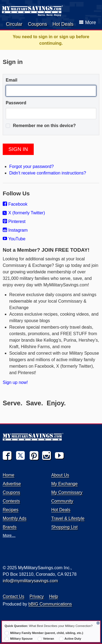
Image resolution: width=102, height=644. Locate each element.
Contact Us (13, 596)
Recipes (11, 510)
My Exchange (64, 484)
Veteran (46, 639)
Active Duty (70, 639)
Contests (11, 501)
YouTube (14, 239)
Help (54, 596)
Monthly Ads (15, 518)
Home (9, 475)
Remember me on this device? (41, 126)
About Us (60, 475)
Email (12, 80)
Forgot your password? (32, 166)
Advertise (12, 484)
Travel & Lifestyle (68, 518)
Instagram (15, 230)
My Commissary (67, 492)
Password (16, 103)
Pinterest (14, 221)
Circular (14, 24)
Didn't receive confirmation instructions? (48, 173)
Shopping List (64, 527)
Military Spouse (19, 639)
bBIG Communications (50, 604)
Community (62, 501)
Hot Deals (63, 24)
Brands (10, 527)
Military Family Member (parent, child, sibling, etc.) (44, 633)
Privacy (37, 596)
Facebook (15, 204)
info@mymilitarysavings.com (30, 581)
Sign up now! (15, 382)
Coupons (37, 24)
